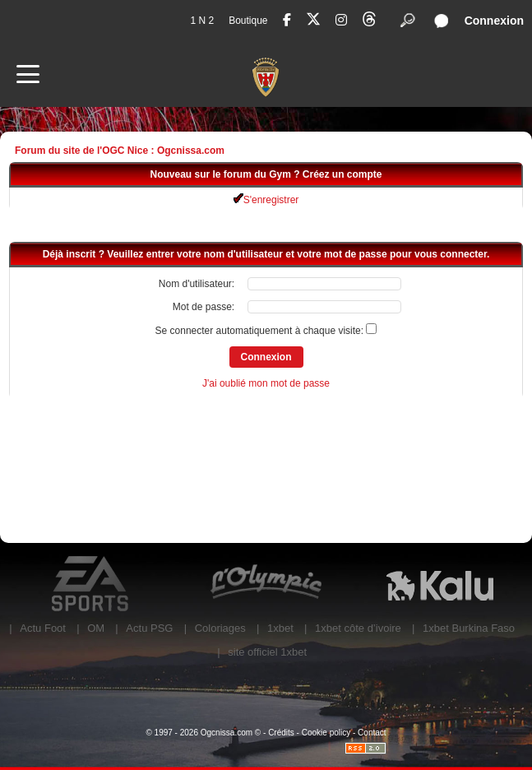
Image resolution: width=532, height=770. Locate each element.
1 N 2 (202, 21)
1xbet (280, 628)
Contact (372, 733)
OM (96, 628)
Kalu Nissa (440, 584)
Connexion (494, 21)
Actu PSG (149, 628)
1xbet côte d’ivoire (358, 628)
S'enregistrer (266, 200)
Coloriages (220, 628)
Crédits (281, 733)
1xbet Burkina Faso (469, 628)
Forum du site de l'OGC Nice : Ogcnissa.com (120, 151)
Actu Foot (43, 628)
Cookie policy (326, 733)
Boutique (248, 21)
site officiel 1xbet (267, 652)
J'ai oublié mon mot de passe (266, 383)
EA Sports (92, 584)
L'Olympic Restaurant (266, 584)
